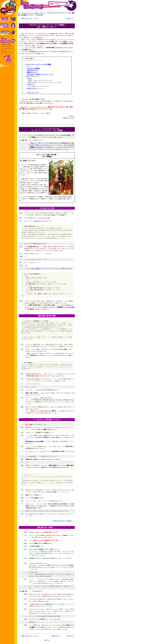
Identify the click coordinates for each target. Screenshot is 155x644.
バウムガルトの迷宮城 (33, 68)
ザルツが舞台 (36, 269)
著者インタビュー (40, 13)
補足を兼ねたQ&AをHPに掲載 (34, 441)
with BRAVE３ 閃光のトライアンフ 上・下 (40, 74)
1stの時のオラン (38, 221)
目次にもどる (55, 636)
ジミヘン (60, 467)
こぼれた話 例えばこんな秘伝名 (62, 521)
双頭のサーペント (32, 72)
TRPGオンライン (32, 88)
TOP (19, 13)
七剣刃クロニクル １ (33, 70)
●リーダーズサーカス (8, 48)
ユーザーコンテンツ (28, 13)
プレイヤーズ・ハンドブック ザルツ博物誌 (38, 64)
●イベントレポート (7, 47)
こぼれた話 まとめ (32, 92)
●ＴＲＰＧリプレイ (7, 52)
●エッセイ (4, 50)
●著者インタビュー (7, 44)
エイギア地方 (70, 307)
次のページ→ (70, 18)
